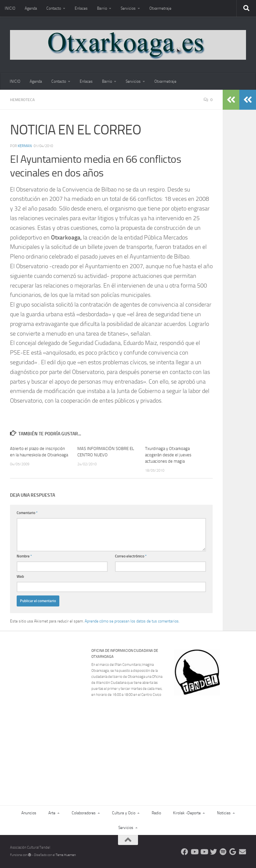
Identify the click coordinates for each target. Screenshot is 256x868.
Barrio (102, 8)
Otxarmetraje (160, 8)
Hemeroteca (22, 100)
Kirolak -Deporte (187, 813)
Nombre (24, 556)
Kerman (25, 146)
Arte (52, 813)
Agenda (31, 8)
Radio (156, 813)
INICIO (10, 8)
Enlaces (81, 8)
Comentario (27, 513)
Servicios (128, 8)
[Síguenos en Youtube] (194, 852)
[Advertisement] (214, 742)
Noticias (224, 813)
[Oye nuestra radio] (223, 852)
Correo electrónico (131, 556)
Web (20, 577)
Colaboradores (84, 813)
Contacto (54, 8)
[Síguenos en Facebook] (184, 852)
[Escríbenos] (242, 852)
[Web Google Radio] (233, 852)
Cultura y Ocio (124, 813)
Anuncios (29, 813)
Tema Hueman (66, 855)
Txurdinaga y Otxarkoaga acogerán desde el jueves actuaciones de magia (168, 455)
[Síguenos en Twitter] (213, 852)
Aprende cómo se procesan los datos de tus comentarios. (132, 621)
